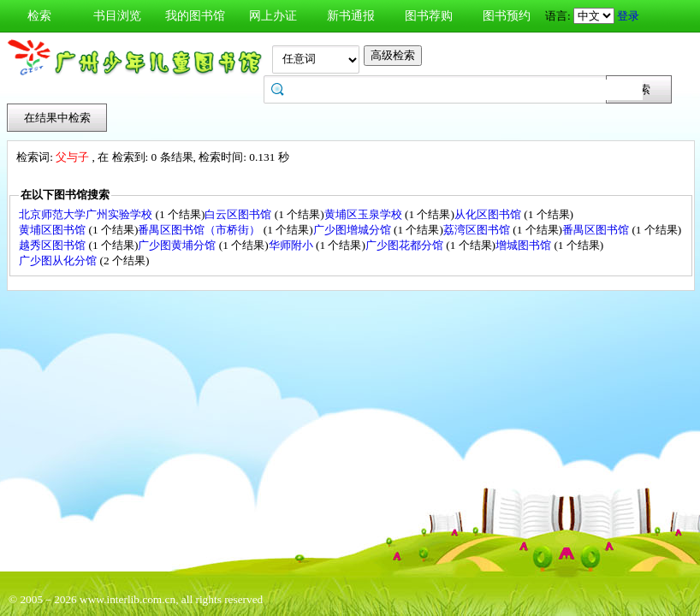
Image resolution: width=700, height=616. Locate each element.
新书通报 (351, 16)
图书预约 (507, 16)
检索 (39, 16)
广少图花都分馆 (406, 245)
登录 (628, 16)
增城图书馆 (525, 245)
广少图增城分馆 (353, 230)
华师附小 (292, 245)
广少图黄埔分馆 (178, 245)
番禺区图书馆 (597, 230)
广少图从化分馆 (59, 261)
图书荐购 (429, 16)
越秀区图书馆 (53, 245)
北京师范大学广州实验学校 (87, 214)
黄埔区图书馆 (53, 230)
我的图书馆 (195, 16)
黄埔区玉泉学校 (365, 214)
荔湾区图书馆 (478, 230)
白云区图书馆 (239, 214)
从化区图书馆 (489, 214)
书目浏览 (117, 16)
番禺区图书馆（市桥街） (200, 230)
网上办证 (273, 16)
